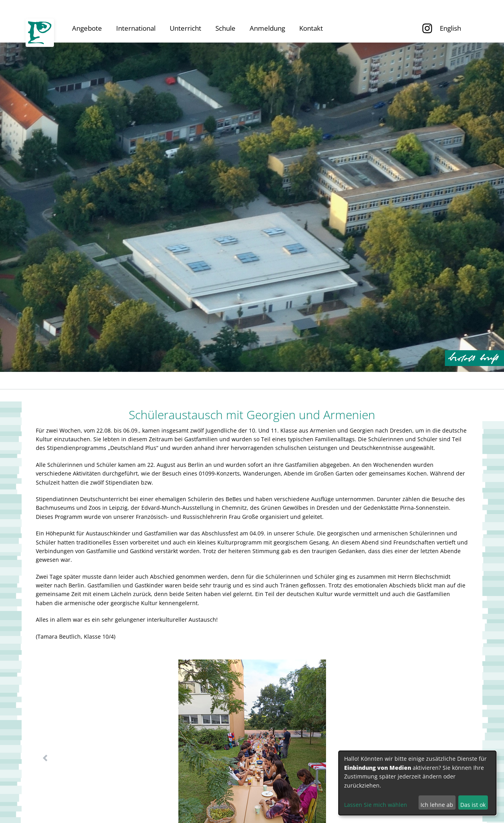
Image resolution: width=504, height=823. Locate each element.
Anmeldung (267, 28)
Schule (225, 28)
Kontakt (311, 28)
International (136, 28)
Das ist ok (473, 805)
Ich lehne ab (437, 805)
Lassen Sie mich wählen (376, 805)
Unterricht (185, 28)
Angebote (87, 28)
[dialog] (417, 783)
